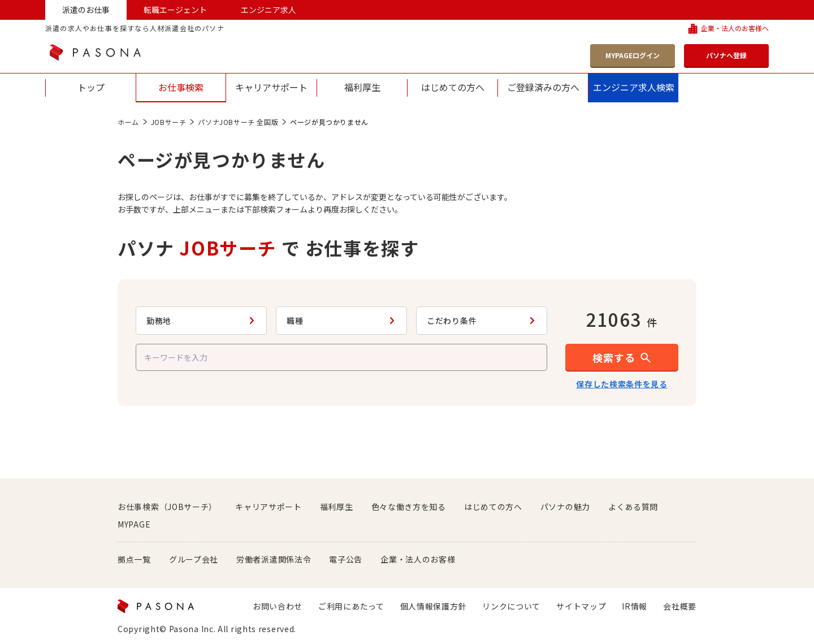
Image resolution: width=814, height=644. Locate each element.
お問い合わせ (278, 606)
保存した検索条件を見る (622, 384)
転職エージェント (175, 10)
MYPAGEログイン (633, 55)
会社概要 (680, 606)
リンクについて (511, 606)
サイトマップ (581, 606)
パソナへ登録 (726, 55)
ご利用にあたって (351, 606)
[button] (622, 357)
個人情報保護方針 (434, 606)
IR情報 (635, 606)
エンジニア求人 (269, 10)
